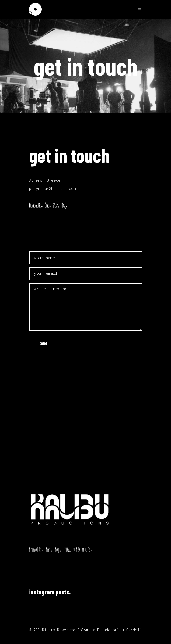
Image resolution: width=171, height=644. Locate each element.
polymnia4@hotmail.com (53, 189)
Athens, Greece (45, 180)
